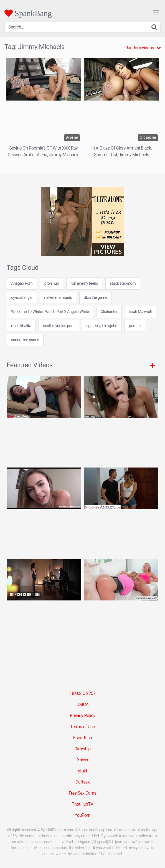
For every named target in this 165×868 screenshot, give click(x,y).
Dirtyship (82, 749)
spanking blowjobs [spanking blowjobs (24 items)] (102, 326)
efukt (83, 771)
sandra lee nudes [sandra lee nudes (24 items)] (25, 340)
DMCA (82, 704)
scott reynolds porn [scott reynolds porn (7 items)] (59, 326)
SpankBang (28, 13)
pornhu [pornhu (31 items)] (135, 326)
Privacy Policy (83, 716)
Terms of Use (82, 727)
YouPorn (82, 815)
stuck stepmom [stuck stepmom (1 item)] (123, 283)
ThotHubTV (82, 804)
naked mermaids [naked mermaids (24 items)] (58, 298)
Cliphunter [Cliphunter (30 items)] (109, 312)
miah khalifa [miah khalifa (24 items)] (21, 326)
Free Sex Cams (83, 793)
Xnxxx (82, 760)
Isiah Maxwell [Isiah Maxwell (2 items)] (140, 312)
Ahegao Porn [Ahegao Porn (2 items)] (22, 283)
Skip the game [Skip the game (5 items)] (95, 298)
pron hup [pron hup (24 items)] (52, 283)
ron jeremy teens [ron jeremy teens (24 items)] (84, 283)
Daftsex (82, 782)
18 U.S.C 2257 (82, 693)
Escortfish (82, 738)
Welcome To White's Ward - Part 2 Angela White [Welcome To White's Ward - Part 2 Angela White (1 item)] (50, 312)
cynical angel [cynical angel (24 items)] (22, 298)
